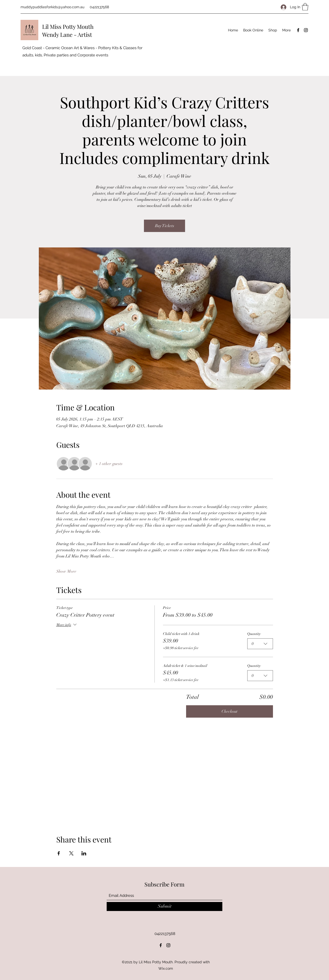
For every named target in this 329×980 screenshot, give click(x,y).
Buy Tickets (165, 226)
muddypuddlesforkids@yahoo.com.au (52, 7)
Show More (66, 571)
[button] (305, 7)
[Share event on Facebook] (59, 853)
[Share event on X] (71, 853)
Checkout (230, 711)
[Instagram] (306, 30)
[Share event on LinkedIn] (84, 853)
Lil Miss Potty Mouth (68, 27)
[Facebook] (298, 30)
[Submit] (164, 906)
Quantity (254, 634)
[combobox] (260, 644)
